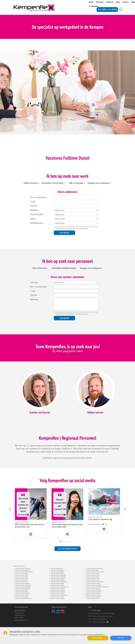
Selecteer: (34, 282)
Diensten (110, 2)
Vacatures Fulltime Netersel (58, 588)
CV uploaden (93, 6)
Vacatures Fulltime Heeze (21, 582)
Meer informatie (98, 638)
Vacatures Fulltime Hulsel (57, 583)
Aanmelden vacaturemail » (53, 183)
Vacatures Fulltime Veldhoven (94, 595)
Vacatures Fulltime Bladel (57, 572)
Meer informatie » (40, 268)
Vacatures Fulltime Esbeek (93, 577)
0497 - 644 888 (19, 618)
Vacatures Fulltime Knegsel (93, 583)
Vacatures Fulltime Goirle (21, 580)
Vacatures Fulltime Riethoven (58, 592)
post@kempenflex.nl (21, 620)
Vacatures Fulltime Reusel (22, 592)
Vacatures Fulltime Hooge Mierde (94, 582)
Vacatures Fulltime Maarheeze (23, 587)
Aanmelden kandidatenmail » (64, 268)
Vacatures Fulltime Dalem (93, 573)
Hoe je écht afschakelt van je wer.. (103, 616)
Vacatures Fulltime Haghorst (58, 580)
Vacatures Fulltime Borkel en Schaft (95, 572)
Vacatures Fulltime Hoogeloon (22, 583)
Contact (125, 2)
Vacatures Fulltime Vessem (22, 597)
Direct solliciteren (67, 192)
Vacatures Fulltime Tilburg (22, 595)
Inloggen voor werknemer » (99, 183)
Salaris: (33, 219)
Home (91, 2)
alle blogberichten (67, 549)
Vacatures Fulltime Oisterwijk (94, 590)
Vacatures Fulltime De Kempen (23, 568)
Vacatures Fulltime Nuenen (93, 588)
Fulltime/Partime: (37, 214)
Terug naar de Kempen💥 (100, 622)
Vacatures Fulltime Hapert (93, 580)
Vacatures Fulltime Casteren (58, 573)
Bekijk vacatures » (31, 183)
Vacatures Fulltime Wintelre (58, 598)
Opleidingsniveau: (37, 223)
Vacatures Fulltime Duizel (93, 575)
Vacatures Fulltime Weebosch (93, 597)
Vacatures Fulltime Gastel (21, 578)
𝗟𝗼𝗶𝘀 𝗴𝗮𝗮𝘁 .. (97, 610)
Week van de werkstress (100, 619)
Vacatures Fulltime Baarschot (22, 570)
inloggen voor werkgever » (91, 268)
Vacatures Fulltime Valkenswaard (59, 595)
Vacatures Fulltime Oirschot (58, 590)
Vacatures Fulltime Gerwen (93, 578)
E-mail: (33, 201)
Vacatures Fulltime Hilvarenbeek (59, 582)
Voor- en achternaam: (38, 197)
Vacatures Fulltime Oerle (21, 590)
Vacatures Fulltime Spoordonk (23, 593)
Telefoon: (34, 206)
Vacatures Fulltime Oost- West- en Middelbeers (98, 587)
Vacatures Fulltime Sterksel (93, 593)
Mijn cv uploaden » (77, 183)
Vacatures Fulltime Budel (21, 573)
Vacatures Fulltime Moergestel (23, 588)
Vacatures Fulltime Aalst (57, 568)
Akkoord (121, 638)
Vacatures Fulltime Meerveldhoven (59, 587)
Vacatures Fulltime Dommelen (58, 575)
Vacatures (100, 2)
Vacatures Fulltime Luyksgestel (94, 585)
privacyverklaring (83, 228)
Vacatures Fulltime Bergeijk (58, 570)
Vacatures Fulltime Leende (57, 585)
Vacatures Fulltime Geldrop (57, 578)
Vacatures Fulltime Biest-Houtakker (24, 572)
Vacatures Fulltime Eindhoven (58, 577)
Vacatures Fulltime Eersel (21, 577)
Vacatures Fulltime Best (92, 570)
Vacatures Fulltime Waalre (57, 597)
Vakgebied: (34, 210)
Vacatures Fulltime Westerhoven (23, 598)
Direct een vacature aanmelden (67, 277)
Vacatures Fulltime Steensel (58, 593)
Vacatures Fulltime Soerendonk (94, 592)
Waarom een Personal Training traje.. (104, 613)
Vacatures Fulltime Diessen (22, 575)
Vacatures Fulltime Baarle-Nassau (95, 568)
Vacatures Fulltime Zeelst (93, 598)
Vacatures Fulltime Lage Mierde (23, 585)
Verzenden (64, 233)
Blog (118, 2)
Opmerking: (34, 299)
